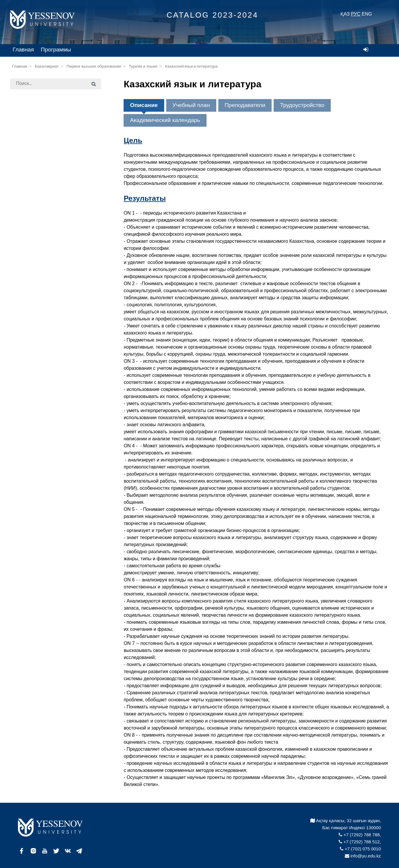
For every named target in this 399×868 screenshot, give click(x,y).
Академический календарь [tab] (165, 120)
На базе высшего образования (53, 210)
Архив (22, 271)
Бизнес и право (37, 152)
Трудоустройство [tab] (302, 105)
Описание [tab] (144, 105)
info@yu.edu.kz (363, 856)
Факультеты (29, 101)
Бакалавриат (47, 66)
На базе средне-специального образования (53, 224)
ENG (367, 14)
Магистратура (33, 237)
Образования (35, 163)
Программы (56, 50)
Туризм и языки (143, 66)
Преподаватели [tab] (245, 105)
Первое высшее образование (94, 66)
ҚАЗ (345, 14)
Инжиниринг (34, 142)
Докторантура (39, 248)
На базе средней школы (48, 122)
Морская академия (41, 132)
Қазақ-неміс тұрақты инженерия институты (55, 197)
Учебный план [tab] (191, 105)
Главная (23, 50)
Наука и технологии (41, 173)
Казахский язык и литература (191, 66)
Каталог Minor (30, 259)
